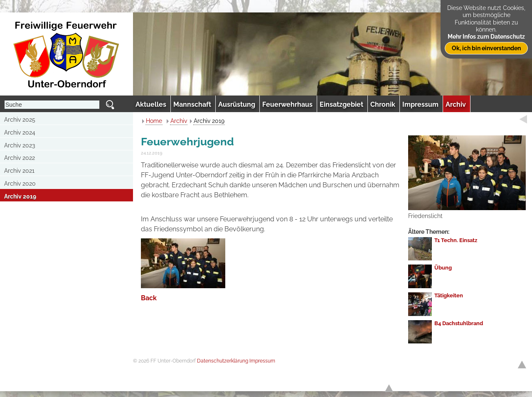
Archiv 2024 (20, 132)
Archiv (179, 121)
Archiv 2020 (20, 184)
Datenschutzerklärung (223, 361)
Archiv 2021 (19, 171)
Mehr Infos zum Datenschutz (486, 36)
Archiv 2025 (20, 120)
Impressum (262, 361)
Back (149, 298)
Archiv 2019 (20, 196)
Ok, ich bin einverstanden (486, 48)
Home (154, 121)
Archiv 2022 (20, 158)
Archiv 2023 (20, 145)
